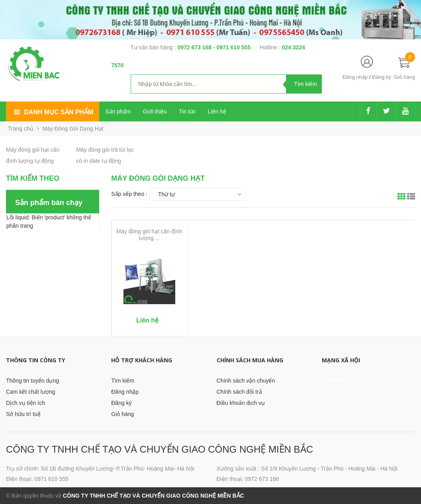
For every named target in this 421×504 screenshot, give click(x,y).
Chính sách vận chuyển (246, 381)
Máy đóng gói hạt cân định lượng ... (149, 235)
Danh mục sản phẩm (59, 112)
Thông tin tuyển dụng (32, 381)
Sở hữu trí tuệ (23, 414)
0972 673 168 (195, 47)
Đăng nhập (355, 77)
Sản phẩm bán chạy (49, 203)
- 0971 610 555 (232, 47)
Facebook (334, 379)
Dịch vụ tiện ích (25, 403)
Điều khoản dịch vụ (241, 403)
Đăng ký (382, 77)
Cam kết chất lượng (30, 392)
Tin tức (187, 111)
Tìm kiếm (123, 381)
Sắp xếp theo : (129, 194)
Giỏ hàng (122, 414)
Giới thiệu (155, 111)
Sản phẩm (118, 111)
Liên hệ (217, 111)
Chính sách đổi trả (239, 392)
